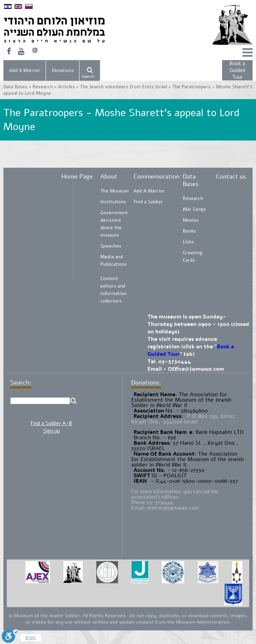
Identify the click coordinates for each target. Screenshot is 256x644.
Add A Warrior (25, 70)
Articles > (69, 87)
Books (189, 231)
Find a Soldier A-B (51, 423)
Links (188, 242)
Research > (45, 87)
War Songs (194, 209)
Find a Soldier (148, 202)
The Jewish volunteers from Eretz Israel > (126, 87)
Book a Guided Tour (237, 70)
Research (193, 198)
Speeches (111, 246)
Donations (63, 70)
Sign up (51, 431)
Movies (191, 220)
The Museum (115, 191)
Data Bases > (18, 87)
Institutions (113, 202)
